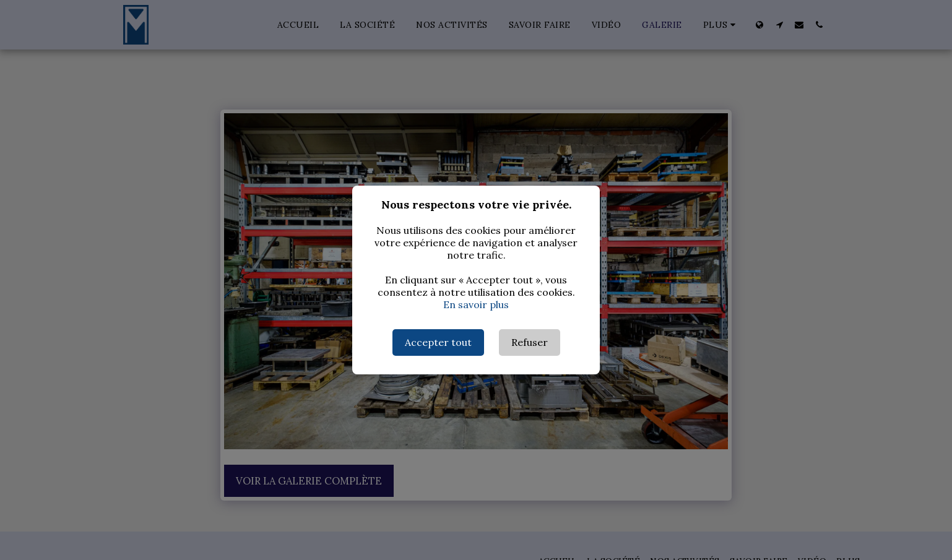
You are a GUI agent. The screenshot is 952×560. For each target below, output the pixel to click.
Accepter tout (438, 342)
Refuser (530, 342)
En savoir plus (476, 304)
